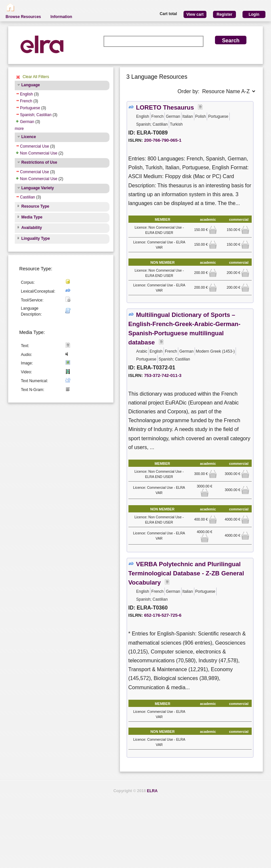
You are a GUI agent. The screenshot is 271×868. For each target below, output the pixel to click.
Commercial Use (35, 146)
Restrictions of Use (39, 162)
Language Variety (38, 188)
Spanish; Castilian (36, 115)
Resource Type (35, 206)
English (26, 94)
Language (31, 85)
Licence (29, 137)
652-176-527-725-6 (163, 615)
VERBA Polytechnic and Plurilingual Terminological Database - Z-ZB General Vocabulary (186, 573)
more (19, 129)
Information (61, 17)
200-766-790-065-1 (163, 140)
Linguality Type (36, 238)
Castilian (28, 197)
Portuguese (30, 108)
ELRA (152, 791)
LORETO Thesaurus (165, 107)
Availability (32, 228)
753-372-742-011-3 (163, 375)
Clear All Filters (36, 77)
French (26, 101)
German (27, 122)
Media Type (32, 217)
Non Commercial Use (39, 153)
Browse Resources (23, 17)
